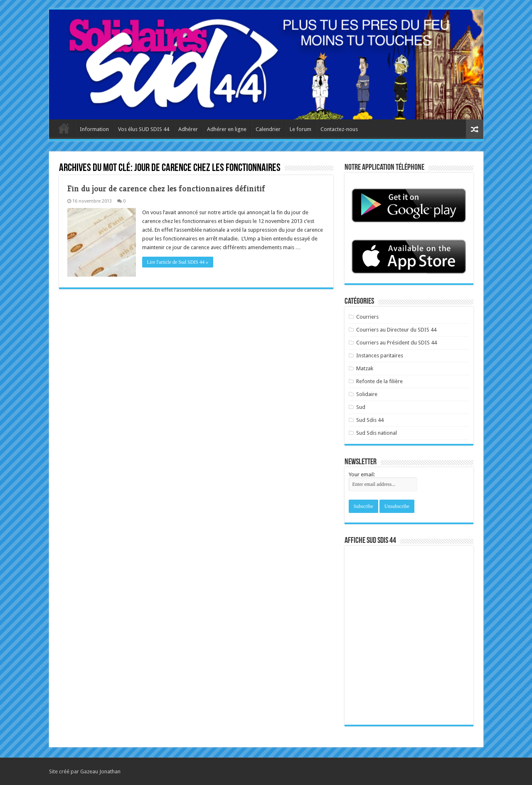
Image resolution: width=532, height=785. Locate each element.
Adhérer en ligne (227, 129)
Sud (361, 407)
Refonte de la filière (379, 381)
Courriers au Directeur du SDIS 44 (396, 330)
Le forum (300, 129)
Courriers (367, 317)
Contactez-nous (339, 129)
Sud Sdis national (377, 433)
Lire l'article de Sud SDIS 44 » (178, 262)
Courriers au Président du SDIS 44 (397, 343)
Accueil (64, 128)
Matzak (365, 368)
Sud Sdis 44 (370, 420)
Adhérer (188, 129)
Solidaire (367, 394)
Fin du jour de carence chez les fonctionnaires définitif (166, 189)
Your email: (362, 474)
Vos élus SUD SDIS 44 (144, 129)
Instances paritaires (380, 355)
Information (94, 129)
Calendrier (268, 129)
